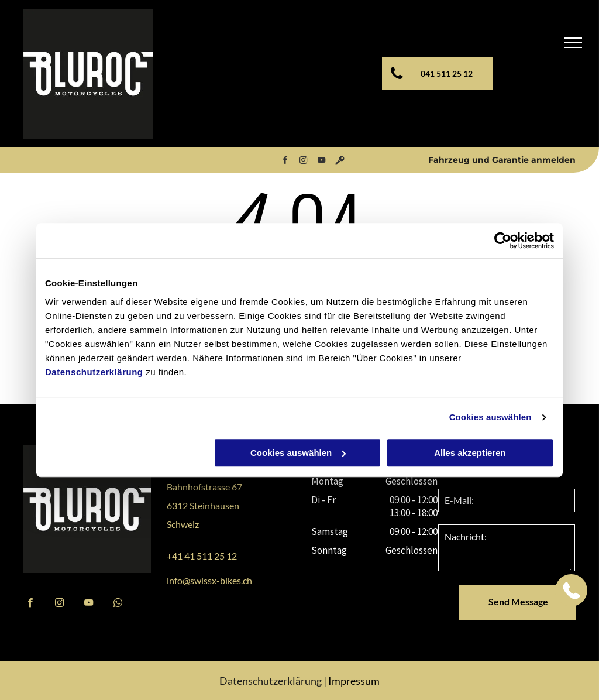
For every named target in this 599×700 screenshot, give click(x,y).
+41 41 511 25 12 (202, 556)
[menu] (573, 43)
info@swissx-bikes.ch (209, 580)
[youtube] (322, 162)
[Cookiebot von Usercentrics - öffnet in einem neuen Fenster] (503, 241)
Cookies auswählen (490, 417)
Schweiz (183, 524)
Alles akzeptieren (470, 453)
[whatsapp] (118, 604)
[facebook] (285, 162)
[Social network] (340, 162)
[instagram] (304, 162)
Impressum (354, 681)
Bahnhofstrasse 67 (204, 487)
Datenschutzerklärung (94, 372)
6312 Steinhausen (203, 505)
